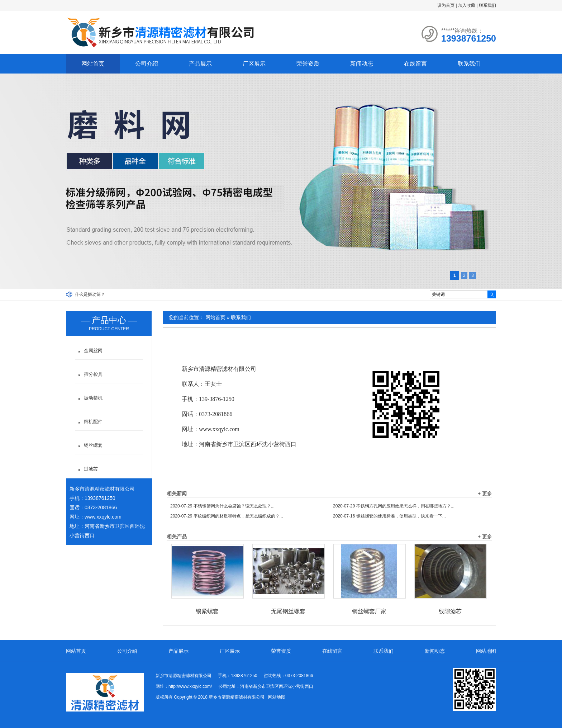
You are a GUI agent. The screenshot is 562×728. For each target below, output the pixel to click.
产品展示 (200, 64)
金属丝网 (93, 351)
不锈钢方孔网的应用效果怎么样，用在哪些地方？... (394, 506)
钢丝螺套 (93, 445)
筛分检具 (93, 374)
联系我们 (487, 5)
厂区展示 (254, 64)
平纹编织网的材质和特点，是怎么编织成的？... (227, 516)
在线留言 (415, 64)
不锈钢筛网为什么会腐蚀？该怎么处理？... (222, 506)
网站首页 (93, 64)
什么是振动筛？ (90, 294)
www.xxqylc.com (103, 517)
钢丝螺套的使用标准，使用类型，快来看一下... (389, 516)
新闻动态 (362, 64)
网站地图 (486, 651)
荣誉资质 (308, 64)
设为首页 (446, 5)
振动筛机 (93, 398)
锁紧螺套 (207, 611)
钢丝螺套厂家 (369, 611)
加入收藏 (467, 5)
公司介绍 (147, 64)
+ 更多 (485, 493)
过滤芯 (91, 469)
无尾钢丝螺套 (288, 611)
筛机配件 (93, 422)
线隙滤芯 (450, 611)
